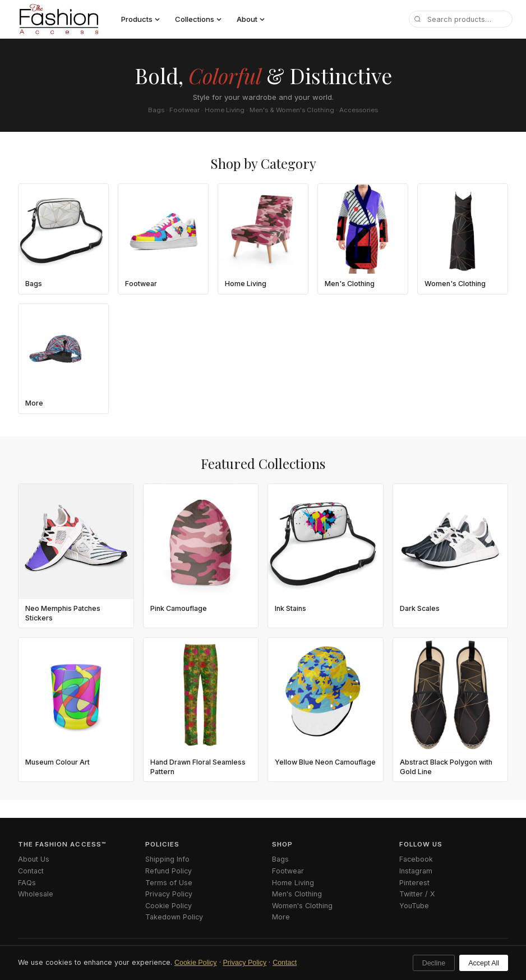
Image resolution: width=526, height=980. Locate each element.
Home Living (293, 883)
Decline (434, 963)
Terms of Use (169, 883)
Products (140, 19)
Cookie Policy (196, 963)
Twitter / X (417, 894)
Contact (285, 963)
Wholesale (36, 894)
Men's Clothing (297, 894)
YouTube (414, 906)
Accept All (484, 963)
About (251, 19)
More (281, 917)
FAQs (27, 883)
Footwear (288, 871)
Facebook (416, 859)
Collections (198, 19)
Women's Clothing (302, 906)
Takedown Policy (174, 917)
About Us (34, 859)
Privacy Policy (245, 963)
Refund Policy (169, 871)
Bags (280, 859)
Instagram (416, 871)
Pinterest (414, 883)
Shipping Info (167, 859)
